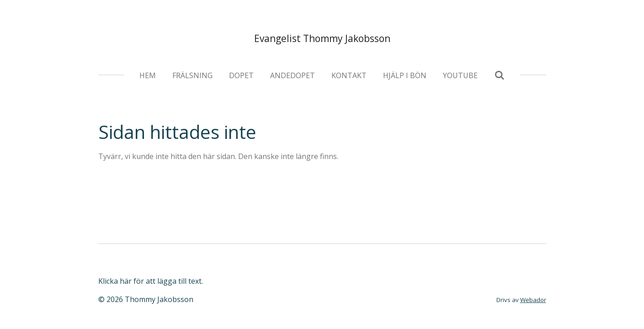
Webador (533, 300)
